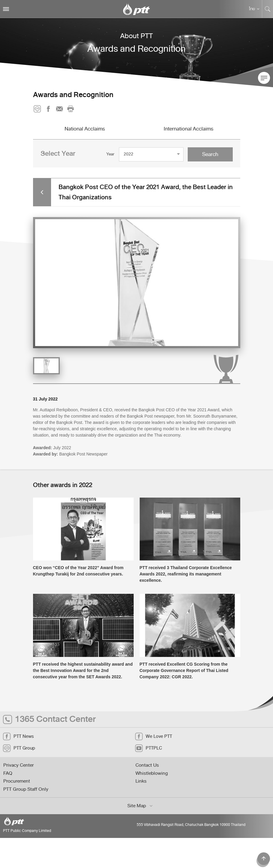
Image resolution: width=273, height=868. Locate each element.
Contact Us (147, 765)
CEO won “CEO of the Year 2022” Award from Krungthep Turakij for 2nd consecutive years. (78, 571)
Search (210, 154)
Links (141, 781)
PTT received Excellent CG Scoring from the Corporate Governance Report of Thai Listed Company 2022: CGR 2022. (184, 670)
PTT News (18, 736)
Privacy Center (18, 765)
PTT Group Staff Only (26, 789)
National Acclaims (85, 129)
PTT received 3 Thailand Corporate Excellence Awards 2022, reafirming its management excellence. (186, 574)
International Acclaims (188, 129)
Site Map (140, 806)
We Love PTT (154, 736)
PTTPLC (149, 748)
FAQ (8, 773)
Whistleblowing (152, 773)
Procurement (17, 781)
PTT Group (19, 748)
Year (110, 154)
